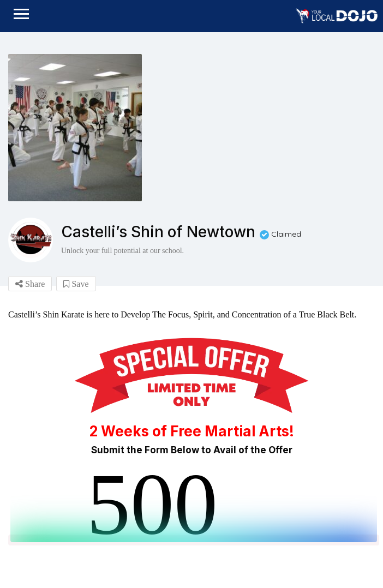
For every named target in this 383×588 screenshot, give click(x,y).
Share (30, 284)
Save (76, 284)
